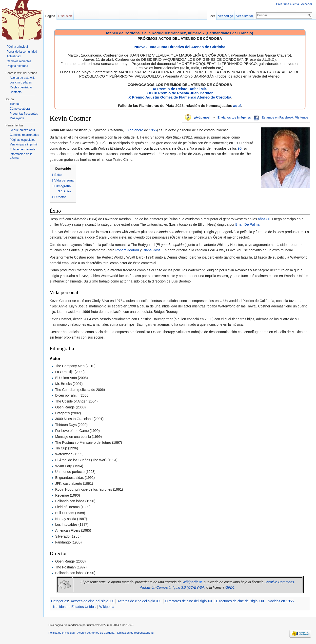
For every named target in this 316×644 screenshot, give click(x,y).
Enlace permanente (22, 149)
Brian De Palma (247, 224)
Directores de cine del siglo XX (189, 601)
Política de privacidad (61, 633)
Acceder (307, 4)
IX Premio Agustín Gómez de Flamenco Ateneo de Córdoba (179, 97)
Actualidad (14, 56)
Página (50, 16)
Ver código (226, 16)
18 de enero (134, 130)
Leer (212, 16)
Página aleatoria (17, 66)
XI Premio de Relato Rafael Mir (179, 89)
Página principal (17, 47)
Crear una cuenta (287, 4)
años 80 (264, 219)
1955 (153, 130)
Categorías (59, 601)
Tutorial (15, 104)
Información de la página (21, 156)
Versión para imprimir (24, 144)
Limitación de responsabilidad (135, 633)
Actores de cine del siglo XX (92, 601)
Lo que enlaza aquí (22, 130)
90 (240, 148)
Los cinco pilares (21, 82)
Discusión (65, 16)
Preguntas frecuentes (24, 114)
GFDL (230, 587)
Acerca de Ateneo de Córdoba (96, 633)
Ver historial (245, 16)
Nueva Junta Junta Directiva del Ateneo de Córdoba (180, 47)
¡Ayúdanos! (202, 118)
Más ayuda (17, 118)
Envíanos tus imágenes (234, 118)
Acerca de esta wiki (22, 78)
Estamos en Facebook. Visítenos (285, 118)
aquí (237, 106)
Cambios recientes (19, 61)
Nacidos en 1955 (281, 601)
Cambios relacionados (24, 135)
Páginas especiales (22, 140)
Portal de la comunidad (22, 52)
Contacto (16, 92)
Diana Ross (152, 250)
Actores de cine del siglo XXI (139, 601)
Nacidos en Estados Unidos (74, 607)
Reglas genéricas (21, 87)
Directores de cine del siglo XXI (240, 601)
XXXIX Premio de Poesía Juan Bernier (179, 93)
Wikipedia (107, 607)
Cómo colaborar (20, 109)
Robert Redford (127, 250)
